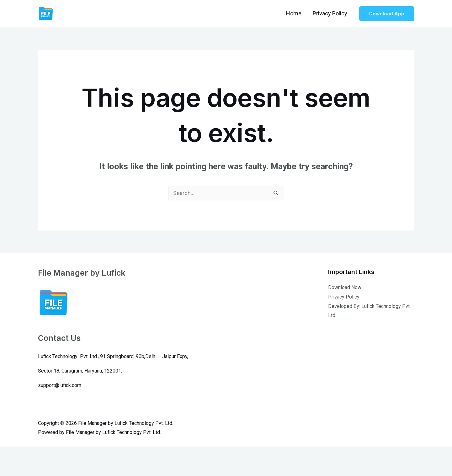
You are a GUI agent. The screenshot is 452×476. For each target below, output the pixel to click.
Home (294, 13)
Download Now (345, 287)
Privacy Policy (330, 13)
